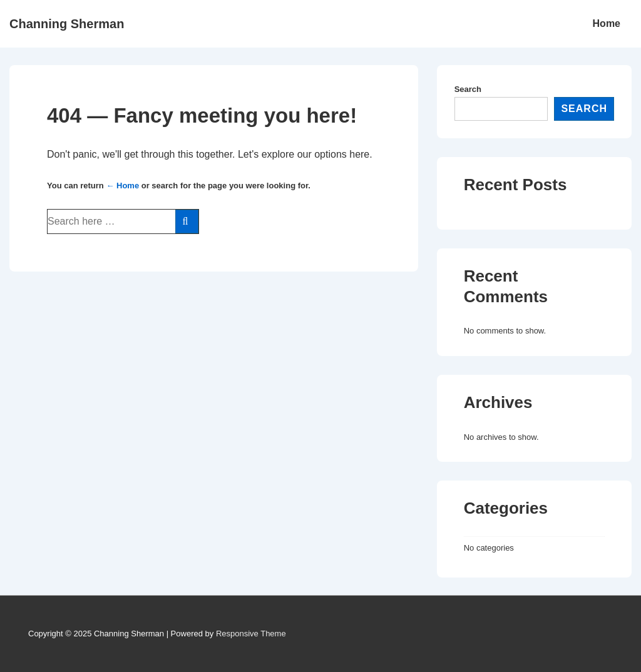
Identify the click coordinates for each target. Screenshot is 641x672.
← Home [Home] (122, 186)
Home (607, 23)
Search (468, 89)
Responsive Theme (251, 634)
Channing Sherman (67, 24)
